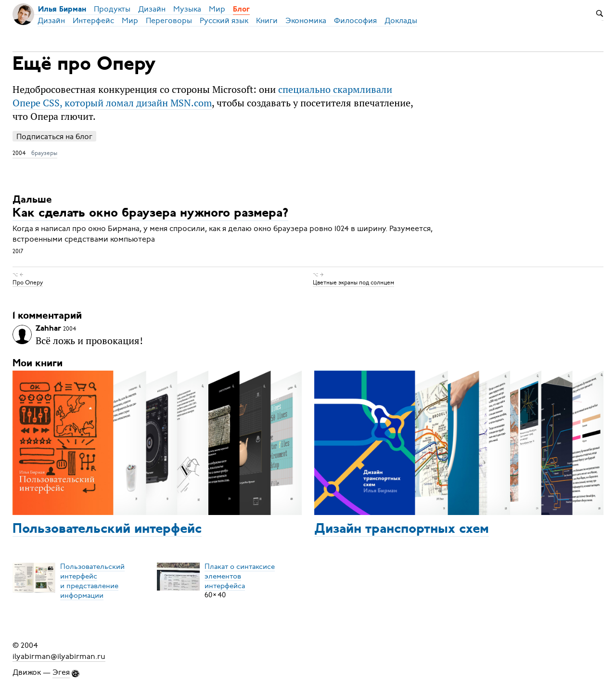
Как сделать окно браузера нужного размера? (150, 214)
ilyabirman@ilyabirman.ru (59, 656)
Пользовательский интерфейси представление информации (92, 580)
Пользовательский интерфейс (107, 529)
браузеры (44, 153)
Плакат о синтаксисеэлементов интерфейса (240, 576)
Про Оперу (28, 283)
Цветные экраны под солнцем (353, 283)
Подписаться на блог (54, 136)
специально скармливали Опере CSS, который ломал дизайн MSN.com (202, 96)
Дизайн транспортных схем (402, 529)
